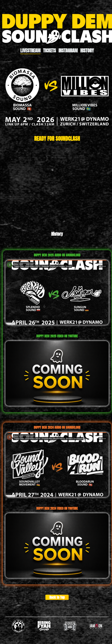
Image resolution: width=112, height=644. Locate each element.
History (87, 51)
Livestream (30, 51)
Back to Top (57, 597)
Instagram (68, 51)
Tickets (49, 51)
